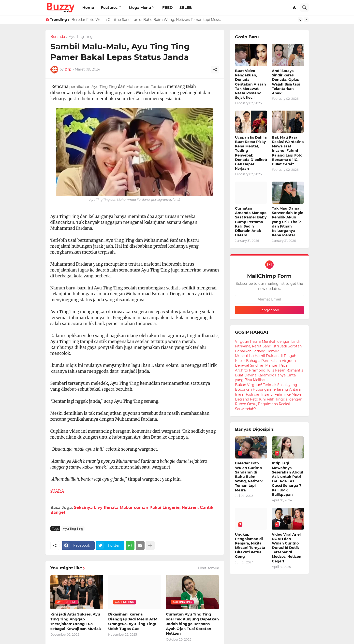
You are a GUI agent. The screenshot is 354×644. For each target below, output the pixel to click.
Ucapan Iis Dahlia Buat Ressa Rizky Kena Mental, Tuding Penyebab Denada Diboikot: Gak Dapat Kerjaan (251, 153)
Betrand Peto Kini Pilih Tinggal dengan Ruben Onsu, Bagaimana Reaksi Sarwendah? (269, 404)
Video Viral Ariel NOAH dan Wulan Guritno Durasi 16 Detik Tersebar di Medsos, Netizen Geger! (287, 548)
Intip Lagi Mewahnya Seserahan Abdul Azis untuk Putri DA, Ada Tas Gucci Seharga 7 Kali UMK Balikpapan (288, 479)
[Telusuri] (305, 8)
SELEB (186, 7)
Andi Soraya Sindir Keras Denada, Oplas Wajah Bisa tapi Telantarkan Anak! (286, 82)
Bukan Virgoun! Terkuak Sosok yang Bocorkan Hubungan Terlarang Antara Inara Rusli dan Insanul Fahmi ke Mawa (268, 390)
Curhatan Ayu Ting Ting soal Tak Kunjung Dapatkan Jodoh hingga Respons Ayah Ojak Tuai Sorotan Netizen (192, 624)
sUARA (57, 491)
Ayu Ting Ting (81, 37)
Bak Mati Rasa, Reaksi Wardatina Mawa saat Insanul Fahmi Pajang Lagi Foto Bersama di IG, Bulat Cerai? (288, 151)
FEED (167, 7)
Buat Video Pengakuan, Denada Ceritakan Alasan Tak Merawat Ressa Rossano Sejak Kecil (251, 84)
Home (88, 7)
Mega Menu (140, 7)
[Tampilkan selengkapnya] (150, 545)
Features (109, 7)
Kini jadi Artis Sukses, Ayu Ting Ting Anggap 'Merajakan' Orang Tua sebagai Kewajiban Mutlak (76, 621)
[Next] (306, 20)
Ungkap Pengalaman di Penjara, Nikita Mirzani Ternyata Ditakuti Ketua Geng (250, 546)
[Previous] (300, 20)
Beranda (58, 37)
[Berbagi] (215, 70)
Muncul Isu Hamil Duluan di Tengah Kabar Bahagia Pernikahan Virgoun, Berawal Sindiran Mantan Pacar (266, 361)
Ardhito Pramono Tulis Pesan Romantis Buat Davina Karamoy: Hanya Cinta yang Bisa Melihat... (269, 375)
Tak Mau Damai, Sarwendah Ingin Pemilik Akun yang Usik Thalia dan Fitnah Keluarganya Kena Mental (288, 222)
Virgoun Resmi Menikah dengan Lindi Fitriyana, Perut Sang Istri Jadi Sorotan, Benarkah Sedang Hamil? (269, 346)
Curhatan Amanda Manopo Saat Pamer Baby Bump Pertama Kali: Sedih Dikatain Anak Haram (251, 222)
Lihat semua (208, 568)
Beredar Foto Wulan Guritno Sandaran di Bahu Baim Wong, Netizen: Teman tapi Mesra (146, 20)
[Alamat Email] (269, 299)
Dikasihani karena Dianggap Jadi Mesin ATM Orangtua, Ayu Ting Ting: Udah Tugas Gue (133, 621)
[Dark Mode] (295, 8)
